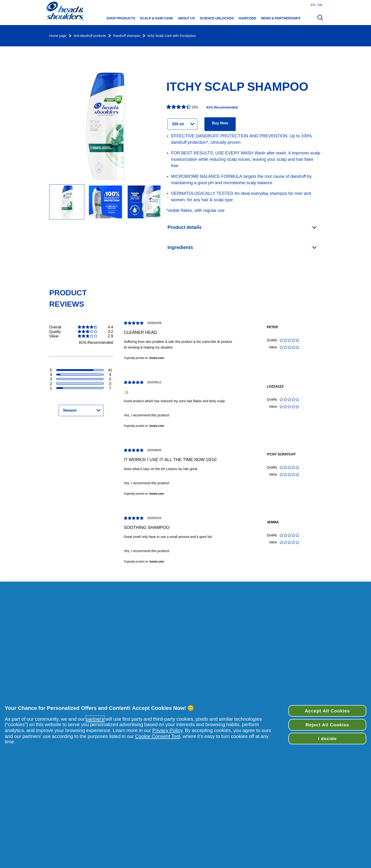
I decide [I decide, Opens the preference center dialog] (327, 738)
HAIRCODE (248, 18)
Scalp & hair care (156, 18)
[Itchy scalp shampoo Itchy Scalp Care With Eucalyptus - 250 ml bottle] (67, 202)
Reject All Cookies (327, 725)
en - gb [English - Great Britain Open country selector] (316, 5)
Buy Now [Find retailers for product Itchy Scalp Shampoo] (220, 123)
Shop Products (121, 18)
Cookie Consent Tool (158, 736)
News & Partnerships (281, 18)
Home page (58, 36)
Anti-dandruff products (90, 36)
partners (95, 719)
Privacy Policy (167, 730)
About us (186, 18)
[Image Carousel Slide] (105, 202)
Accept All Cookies (327, 711)
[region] (185, 725)
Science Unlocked (217, 18)
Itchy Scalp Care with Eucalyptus (172, 36)
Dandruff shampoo (127, 36)
